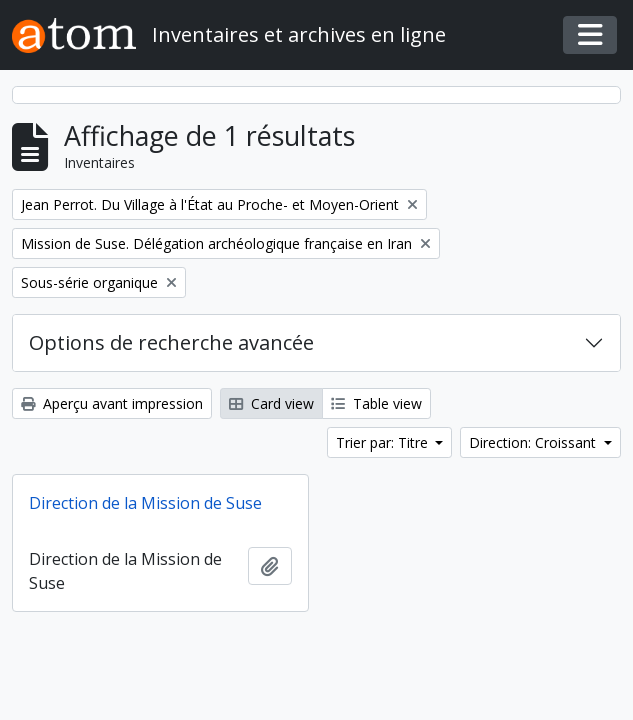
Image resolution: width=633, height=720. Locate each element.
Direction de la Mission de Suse (145, 503)
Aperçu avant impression (112, 403)
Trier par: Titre (384, 442)
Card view (271, 403)
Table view (376, 403)
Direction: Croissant (534, 442)
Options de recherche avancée (171, 342)
